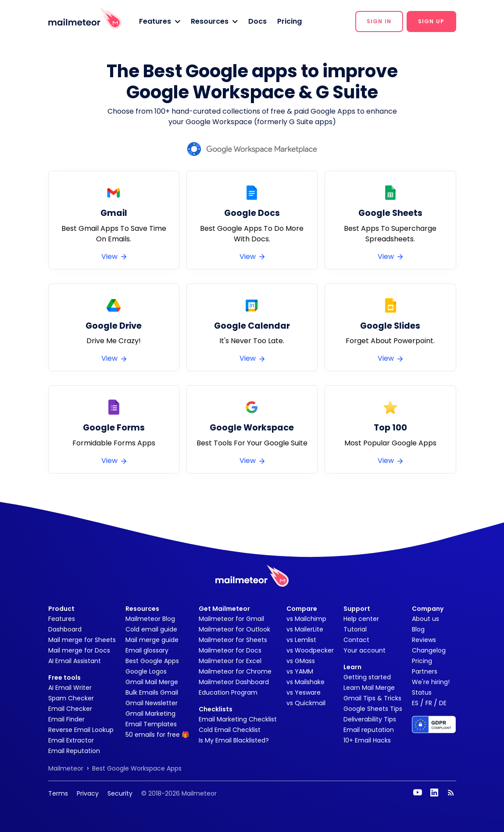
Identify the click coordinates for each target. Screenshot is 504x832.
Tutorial (355, 629)
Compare (302, 609)
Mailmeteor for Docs (230, 650)
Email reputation (369, 730)
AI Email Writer (70, 688)
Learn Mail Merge (369, 688)
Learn (352, 667)
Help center (361, 619)
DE (443, 703)
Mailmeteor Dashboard (234, 682)
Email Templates (151, 724)
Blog (418, 629)
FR (429, 703)
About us (425, 619)
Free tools (64, 678)
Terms (58, 793)
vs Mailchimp (306, 619)
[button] (160, 22)
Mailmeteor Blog (150, 619)
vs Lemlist (301, 640)
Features (62, 619)
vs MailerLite (305, 629)
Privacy (88, 793)
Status (422, 692)
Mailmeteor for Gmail (231, 619)
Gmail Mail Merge (152, 682)
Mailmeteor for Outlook (234, 629)
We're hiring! (431, 682)
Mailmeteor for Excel (230, 661)
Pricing (290, 21)
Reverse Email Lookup (81, 730)
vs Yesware (304, 692)
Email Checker (70, 709)
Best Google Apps (152, 661)
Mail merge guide (152, 640)
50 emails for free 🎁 (157, 735)
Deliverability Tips (370, 719)
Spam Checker (71, 698)
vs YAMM (300, 671)
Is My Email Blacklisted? (234, 740)
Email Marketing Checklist (238, 719)
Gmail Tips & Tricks (372, 698)
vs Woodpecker (310, 650)
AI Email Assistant (75, 661)
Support (357, 609)
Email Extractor (71, 740)
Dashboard (65, 629)
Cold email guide (151, 629)
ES (415, 703)
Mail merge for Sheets (82, 640)
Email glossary (147, 650)
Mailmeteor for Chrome (235, 671)
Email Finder (66, 719)
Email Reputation (74, 751)
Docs (257, 21)
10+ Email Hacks (367, 740)
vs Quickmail (306, 703)
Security (120, 793)
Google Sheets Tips (373, 709)
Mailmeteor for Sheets (233, 640)
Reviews (424, 640)
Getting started (367, 677)
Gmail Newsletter (152, 703)
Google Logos (146, 671)
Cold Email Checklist (230, 730)
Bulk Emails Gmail (152, 692)
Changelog (429, 650)
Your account (365, 650)
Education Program (228, 692)
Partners (425, 671)
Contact (356, 640)
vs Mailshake (306, 682)
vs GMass (301, 661)
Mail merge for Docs (79, 650)
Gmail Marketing (150, 714)
